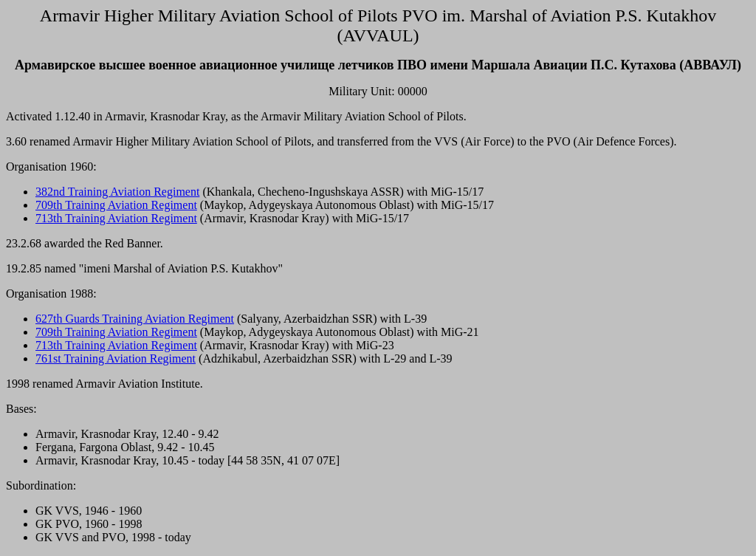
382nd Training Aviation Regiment (117, 192)
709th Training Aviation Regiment (116, 205)
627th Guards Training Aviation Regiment (135, 319)
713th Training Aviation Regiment (116, 218)
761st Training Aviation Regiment (116, 358)
